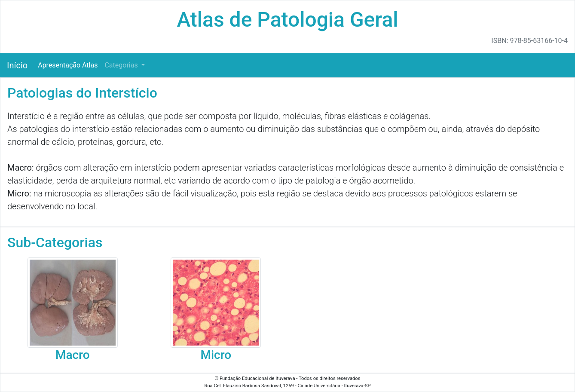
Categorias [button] (122, 65)
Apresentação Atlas (68, 65)
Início (17, 65)
